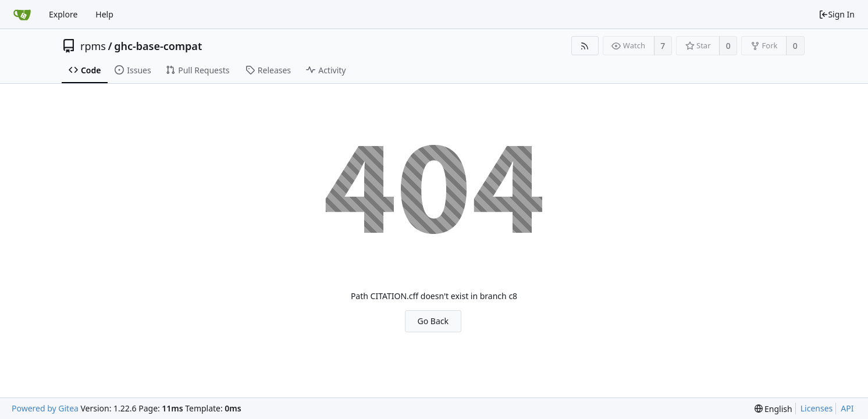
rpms (93, 46)
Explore (63, 14)
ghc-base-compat (158, 46)
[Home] (22, 15)
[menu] (773, 409)
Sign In (837, 14)
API (847, 408)
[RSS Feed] (585, 46)
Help (104, 14)
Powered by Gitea (45, 408)
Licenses (817, 408)
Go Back (433, 321)
